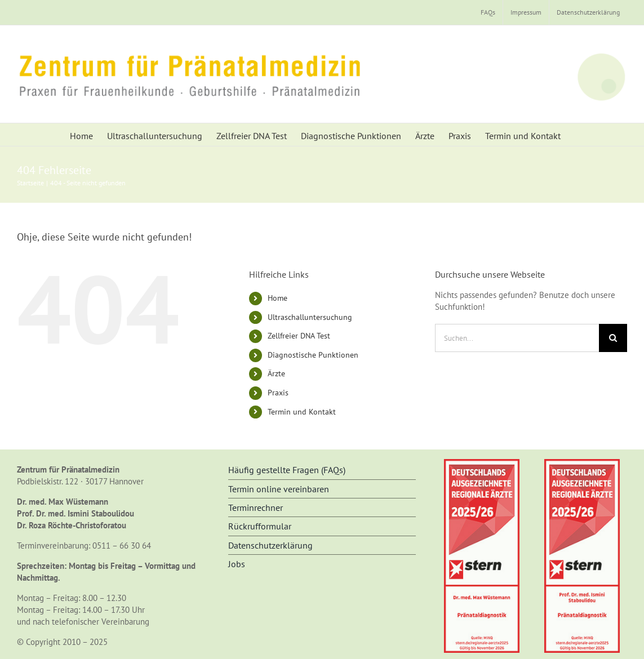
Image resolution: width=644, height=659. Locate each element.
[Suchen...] (517, 338)
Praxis (278, 393)
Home (277, 298)
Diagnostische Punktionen (313, 355)
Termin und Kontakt (302, 412)
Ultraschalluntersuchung (310, 317)
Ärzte (276, 373)
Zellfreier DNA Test (299, 336)
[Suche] (613, 338)
